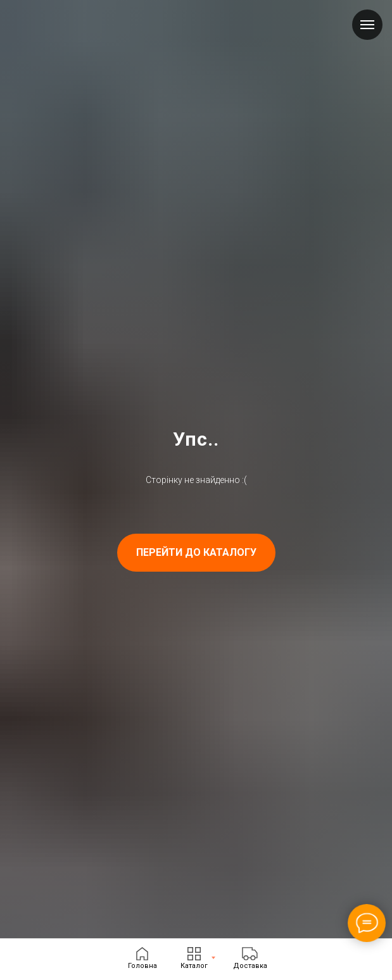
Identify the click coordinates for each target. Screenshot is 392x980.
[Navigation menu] (367, 25)
